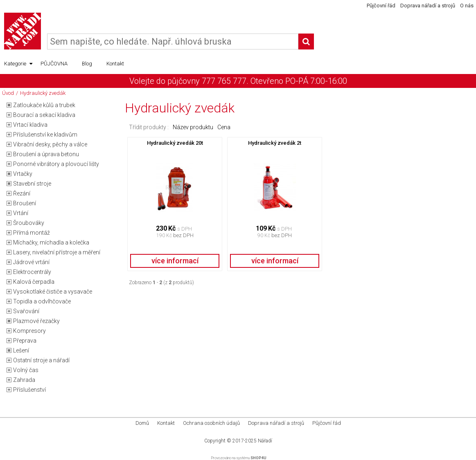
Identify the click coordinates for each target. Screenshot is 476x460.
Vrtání (21, 213)
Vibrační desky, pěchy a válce (50, 144)
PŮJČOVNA (54, 64)
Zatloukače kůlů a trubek (44, 105)
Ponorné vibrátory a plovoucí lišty (56, 164)
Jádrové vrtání (31, 262)
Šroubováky (29, 223)
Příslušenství (29, 390)
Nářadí (265, 441)
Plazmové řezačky (36, 321)
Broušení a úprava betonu (46, 154)
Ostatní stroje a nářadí (41, 360)
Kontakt (115, 64)
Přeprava (25, 341)
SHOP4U (258, 458)
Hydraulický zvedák (43, 93)
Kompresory (29, 331)
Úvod (8, 93)
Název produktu (193, 127)
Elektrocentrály (32, 272)
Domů (142, 423)
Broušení (25, 203)
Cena (224, 127)
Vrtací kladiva (30, 125)
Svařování (26, 311)
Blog (87, 64)
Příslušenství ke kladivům (45, 135)
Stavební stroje (32, 184)
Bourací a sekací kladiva (44, 115)
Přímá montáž (32, 233)
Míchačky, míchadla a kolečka (51, 242)
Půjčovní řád (381, 6)
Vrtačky (23, 174)
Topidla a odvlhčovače (42, 301)
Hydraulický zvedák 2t (275, 143)
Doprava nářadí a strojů (428, 6)
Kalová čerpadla (34, 282)
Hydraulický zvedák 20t (175, 143)
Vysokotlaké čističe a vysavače (53, 292)
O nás (467, 6)
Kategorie (18, 64)
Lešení (21, 350)
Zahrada (24, 380)
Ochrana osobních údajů (211, 423)
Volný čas (26, 370)
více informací (175, 261)
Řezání (22, 193)
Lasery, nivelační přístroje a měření (57, 252)
